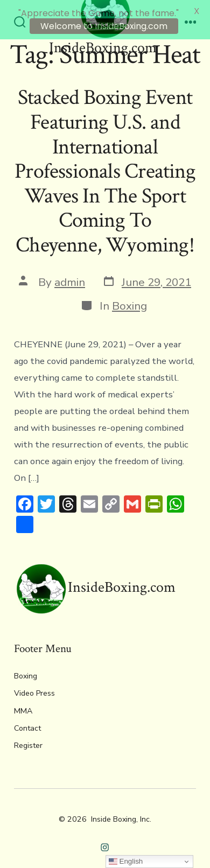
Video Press (34, 688)
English (126, 862)
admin (70, 276)
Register (28, 740)
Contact (27, 722)
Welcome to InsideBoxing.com (104, 26)
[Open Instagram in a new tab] (105, 842)
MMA (23, 705)
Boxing (129, 300)
